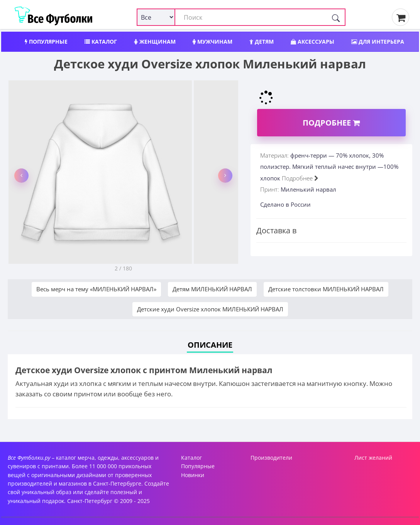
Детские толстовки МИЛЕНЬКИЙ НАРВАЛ (326, 289)
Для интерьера (378, 42)
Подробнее (331, 123)
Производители (271, 458)
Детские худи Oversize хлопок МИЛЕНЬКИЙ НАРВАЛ (210, 309)
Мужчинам (213, 42)
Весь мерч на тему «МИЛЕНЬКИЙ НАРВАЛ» (96, 289)
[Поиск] (336, 17)
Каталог (101, 42)
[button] (21, 176)
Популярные (46, 42)
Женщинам (155, 42)
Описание (210, 345)
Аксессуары (312, 42)
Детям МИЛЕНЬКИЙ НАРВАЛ (212, 289)
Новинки (193, 475)
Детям (262, 42)
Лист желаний (373, 458)
